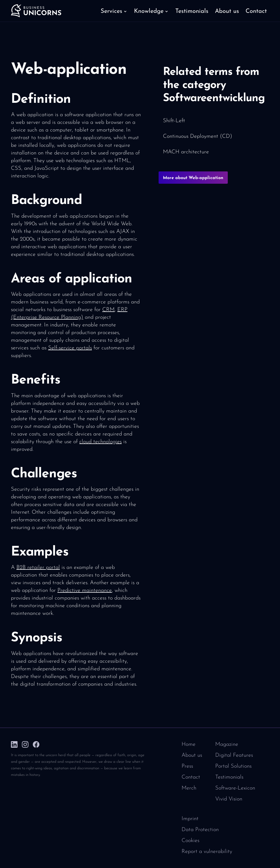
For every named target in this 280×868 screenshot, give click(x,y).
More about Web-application (193, 178)
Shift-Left (174, 121)
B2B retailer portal (38, 568)
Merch (189, 788)
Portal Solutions (233, 766)
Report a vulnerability (207, 852)
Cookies (190, 841)
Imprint (190, 819)
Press (187, 766)
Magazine (227, 744)
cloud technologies (100, 442)
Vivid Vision (229, 799)
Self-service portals (70, 348)
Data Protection (200, 830)
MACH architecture (186, 152)
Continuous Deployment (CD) (198, 136)
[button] (114, 11)
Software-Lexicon (235, 788)
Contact (191, 777)
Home (189, 744)
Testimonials (229, 777)
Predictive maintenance (85, 591)
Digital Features (234, 755)
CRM (108, 310)
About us (192, 755)
